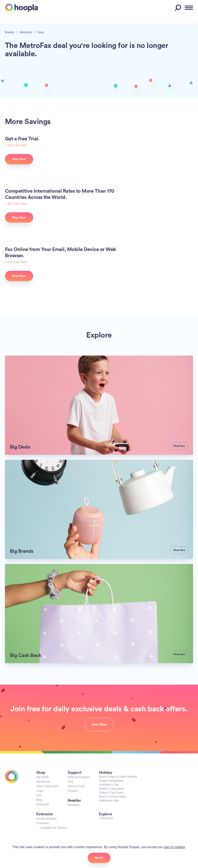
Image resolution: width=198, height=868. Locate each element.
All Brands (43, 804)
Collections (106, 818)
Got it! (99, 858)
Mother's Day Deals (112, 789)
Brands (9, 32)
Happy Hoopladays (111, 781)
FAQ (71, 782)
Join (39, 795)
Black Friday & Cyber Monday (118, 777)
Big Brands (43, 782)
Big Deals (42, 777)
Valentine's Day (109, 784)
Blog (39, 800)
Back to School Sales (113, 796)
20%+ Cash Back (47, 786)
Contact (73, 791)
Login (40, 791)
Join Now (99, 724)
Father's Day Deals (111, 793)
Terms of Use (76, 786)
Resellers (74, 805)
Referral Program (79, 777)
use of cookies (174, 847)
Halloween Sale (109, 800)
